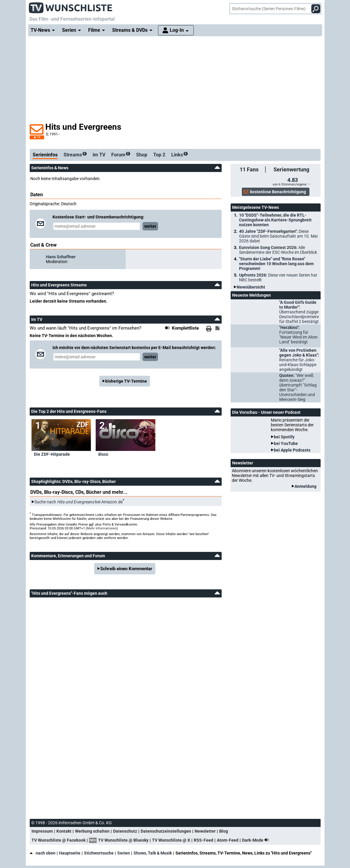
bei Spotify (284, 437)
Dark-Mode (257, 840)
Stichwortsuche (99, 853)
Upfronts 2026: (278, 277)
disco (103, 454)
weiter (150, 226)
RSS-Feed (203, 840)
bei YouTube (286, 443)
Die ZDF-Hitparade (52, 454)
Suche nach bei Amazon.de (79, 502)
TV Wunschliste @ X (171, 840)
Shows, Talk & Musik (153, 853)
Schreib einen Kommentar (126, 569)
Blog (224, 831)
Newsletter (205, 831)
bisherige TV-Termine (126, 381)
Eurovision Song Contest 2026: (278, 250)
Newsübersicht (251, 287)
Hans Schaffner (61, 257)
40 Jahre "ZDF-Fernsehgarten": (278, 236)
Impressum (42, 831)
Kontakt (64, 831)
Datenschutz (125, 831)
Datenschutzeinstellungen (166, 831)
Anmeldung (305, 486)
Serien (124, 853)
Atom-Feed (228, 840)
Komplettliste (185, 328)
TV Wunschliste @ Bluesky (123, 840)
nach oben (43, 853)
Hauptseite (70, 853)
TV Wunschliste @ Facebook (58, 840)
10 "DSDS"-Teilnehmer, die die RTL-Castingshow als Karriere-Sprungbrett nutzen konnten (275, 220)
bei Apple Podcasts (292, 450)
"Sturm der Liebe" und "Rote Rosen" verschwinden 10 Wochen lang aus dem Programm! (276, 264)
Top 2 (159, 155)
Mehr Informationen (102, 528)
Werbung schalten (92, 831)
